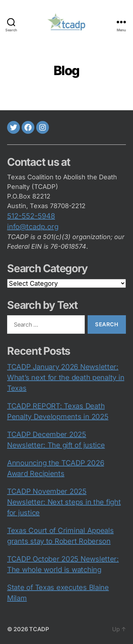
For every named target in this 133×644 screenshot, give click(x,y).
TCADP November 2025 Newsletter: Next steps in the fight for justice (64, 502)
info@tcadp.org (33, 227)
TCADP (39, 629)
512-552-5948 (31, 216)
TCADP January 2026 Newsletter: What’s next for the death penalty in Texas (66, 378)
